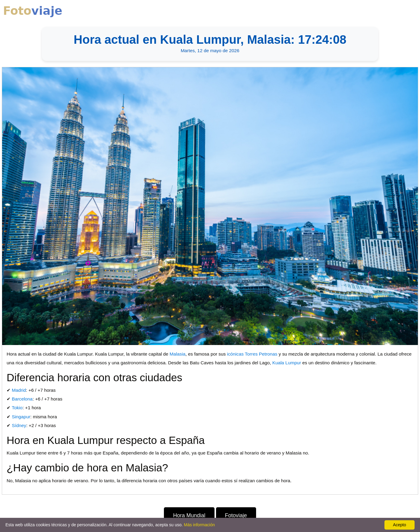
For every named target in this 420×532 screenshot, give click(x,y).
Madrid (19, 390)
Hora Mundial (189, 515)
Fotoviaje (236, 515)
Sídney (19, 425)
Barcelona (22, 399)
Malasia (178, 354)
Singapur (21, 417)
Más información (199, 525)
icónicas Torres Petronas (252, 354)
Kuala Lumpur (287, 363)
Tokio (17, 408)
